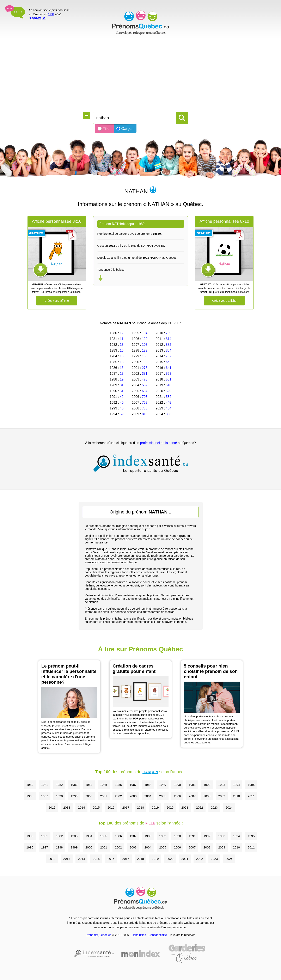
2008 (207, 796)
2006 (177, 796)
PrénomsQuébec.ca (99, 935)
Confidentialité (158, 935)
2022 (199, 807)
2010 (236, 796)
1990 (177, 785)
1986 (118, 785)
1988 (148, 785)
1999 (51, 14)
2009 (222, 796)
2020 (170, 807)
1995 (251, 785)
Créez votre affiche (57, 301)
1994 (236, 785)
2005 (163, 796)
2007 (192, 796)
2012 (52, 807)
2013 (67, 807)
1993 (222, 785)
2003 (133, 796)
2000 (89, 796)
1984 (89, 785)
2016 (111, 807)
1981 (45, 785)
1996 (30, 796)
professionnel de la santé (159, 443)
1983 (74, 785)
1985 (103, 785)
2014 (81, 807)
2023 (214, 807)
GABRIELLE (37, 18)
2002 (118, 796)
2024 (229, 807)
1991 (192, 785)
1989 (163, 785)
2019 (155, 807)
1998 (59, 796)
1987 (133, 785)
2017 (126, 807)
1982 (59, 785)
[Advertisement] (141, 74)
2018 (140, 807)
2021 (185, 807)
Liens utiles (139, 935)
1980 (30, 785)
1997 (45, 796)
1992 (207, 785)
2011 (251, 796)
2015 (96, 807)
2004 (148, 796)
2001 (103, 796)
